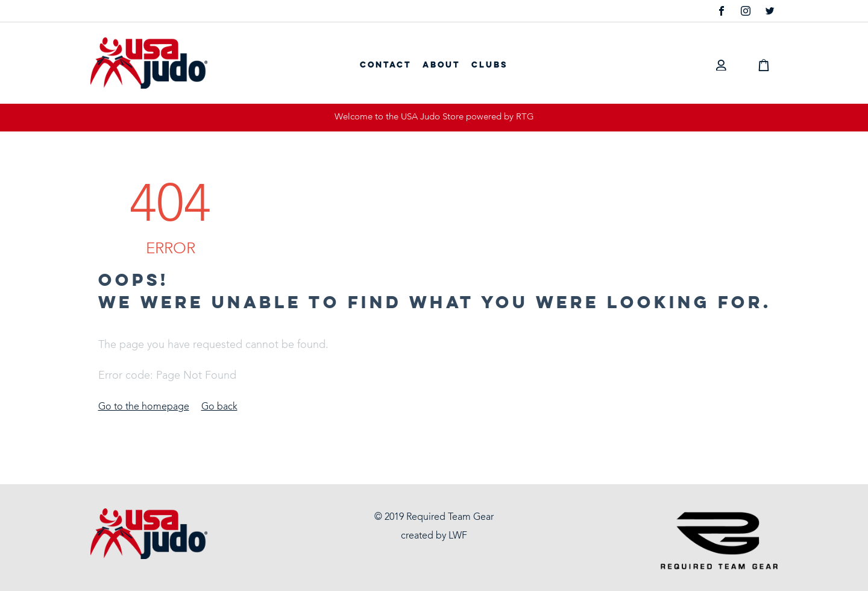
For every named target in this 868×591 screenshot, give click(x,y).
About (441, 65)
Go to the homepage (144, 407)
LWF (458, 536)
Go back (219, 407)
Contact (385, 65)
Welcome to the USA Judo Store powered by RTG (434, 117)
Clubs (489, 65)
